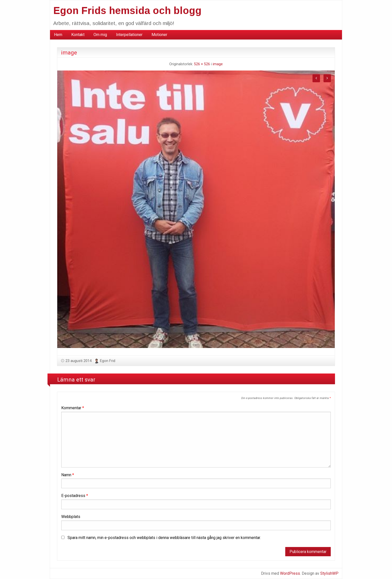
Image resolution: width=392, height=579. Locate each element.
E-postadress (75, 496)
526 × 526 (202, 64)
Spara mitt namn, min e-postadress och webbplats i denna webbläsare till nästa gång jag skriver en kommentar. (164, 538)
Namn (68, 475)
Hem (58, 35)
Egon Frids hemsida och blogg (127, 10)
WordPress (290, 573)
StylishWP (329, 573)
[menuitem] (58, 35)
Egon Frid (108, 361)
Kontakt (78, 35)
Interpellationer (129, 35)
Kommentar (73, 408)
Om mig (100, 35)
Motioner (159, 35)
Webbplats (71, 517)
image (218, 64)
